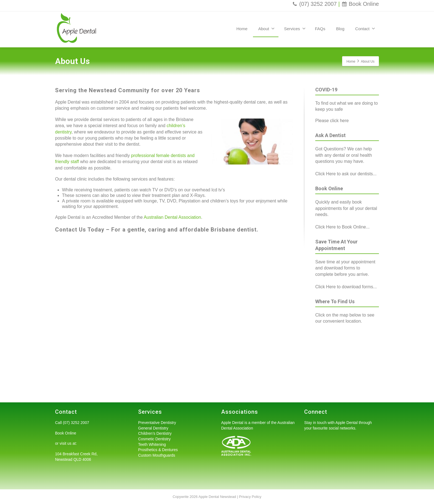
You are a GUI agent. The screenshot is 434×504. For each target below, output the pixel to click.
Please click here (332, 121)
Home (242, 29)
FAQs (320, 29)
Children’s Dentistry (155, 433)
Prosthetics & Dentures (158, 450)
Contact (365, 29)
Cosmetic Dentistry (154, 439)
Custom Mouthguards (157, 455)
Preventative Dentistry (157, 423)
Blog (340, 29)
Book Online (360, 4)
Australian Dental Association (172, 217)
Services (295, 29)
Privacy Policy (250, 497)
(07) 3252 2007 (314, 4)
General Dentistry (153, 428)
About (266, 29)
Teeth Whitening (152, 444)
